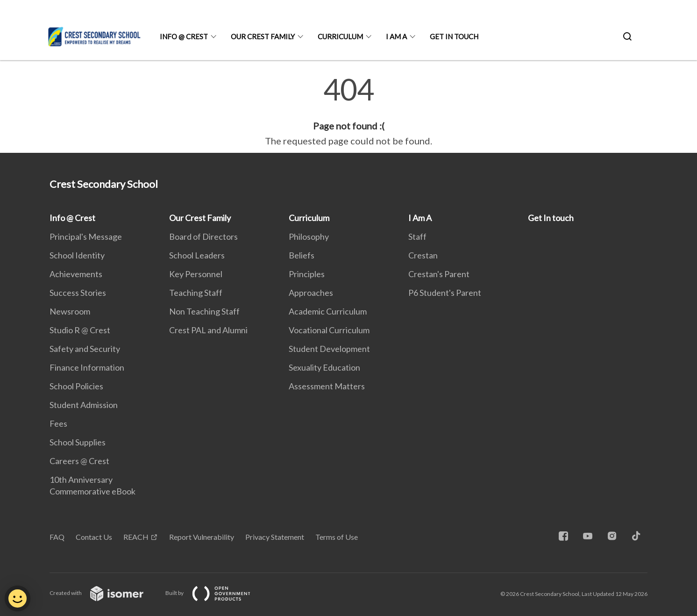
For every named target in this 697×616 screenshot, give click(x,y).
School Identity (77, 255)
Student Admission (84, 405)
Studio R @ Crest (80, 330)
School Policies (76, 386)
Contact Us (94, 537)
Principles (307, 274)
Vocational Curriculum (329, 330)
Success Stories (78, 293)
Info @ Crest (184, 36)
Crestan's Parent (439, 274)
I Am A (396, 36)
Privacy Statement (275, 537)
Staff (417, 236)
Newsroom (70, 311)
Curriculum (340, 36)
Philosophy (309, 236)
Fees (58, 423)
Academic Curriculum (328, 311)
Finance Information (87, 367)
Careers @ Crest (79, 461)
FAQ (57, 537)
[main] (348, 111)
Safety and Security (85, 349)
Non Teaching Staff (204, 311)
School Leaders (197, 255)
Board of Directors (203, 236)
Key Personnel (196, 274)
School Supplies (78, 442)
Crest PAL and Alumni (208, 330)
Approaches (311, 293)
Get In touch (454, 36)
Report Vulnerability (202, 537)
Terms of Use (337, 537)
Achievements (76, 274)
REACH (136, 537)
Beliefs (302, 255)
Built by (215, 593)
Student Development (329, 349)
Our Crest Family (263, 36)
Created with (104, 593)
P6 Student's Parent (445, 293)
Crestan (423, 255)
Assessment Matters (327, 386)
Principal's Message (86, 236)
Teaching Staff (196, 293)
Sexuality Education (324, 367)
